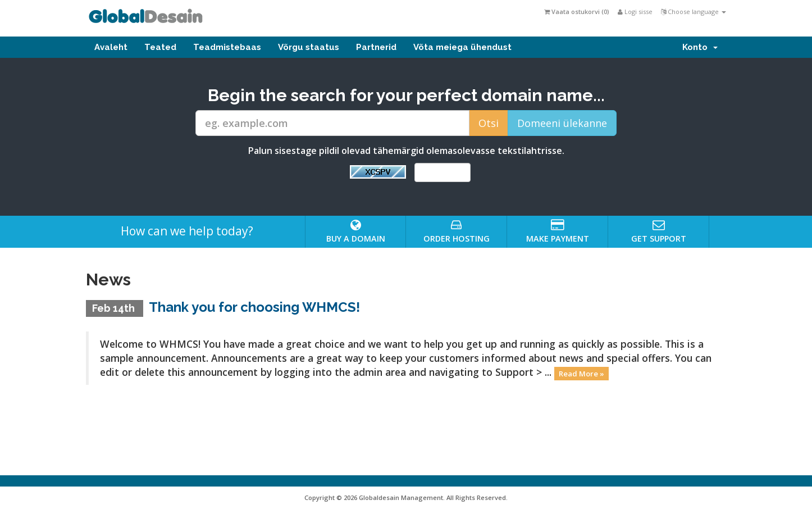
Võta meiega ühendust (462, 47)
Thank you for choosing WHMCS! (254, 307)
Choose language (694, 12)
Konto (700, 47)
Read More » (581, 373)
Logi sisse (635, 12)
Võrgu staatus (309, 47)
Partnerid (376, 47)
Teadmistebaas (227, 47)
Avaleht (111, 47)
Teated (160, 47)
